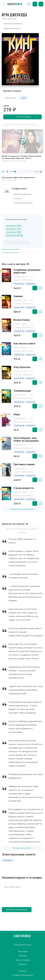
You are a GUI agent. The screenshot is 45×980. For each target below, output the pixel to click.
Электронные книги (23, 945)
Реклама (23, 956)
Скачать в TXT (14, 229)
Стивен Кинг (20, 277)
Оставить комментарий (17, 910)
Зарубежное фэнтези (12, 28)
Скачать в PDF (14, 232)
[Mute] (41, 172)
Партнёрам (22, 951)
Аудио (24, 98)
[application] (24, 172)
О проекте (23, 964)
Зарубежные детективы (22, 194)
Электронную (11, 98)
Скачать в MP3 (14, 226)
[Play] (7, 172)
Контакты (23, 971)
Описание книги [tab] (10, 249)
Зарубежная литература (13, 24)
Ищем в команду (22, 960)
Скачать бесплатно (23, 280)
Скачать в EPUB (14, 235)
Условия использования (22, 975)
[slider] (24, 172)
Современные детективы (23, 203)
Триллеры (17, 198)
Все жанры (8, 860)
